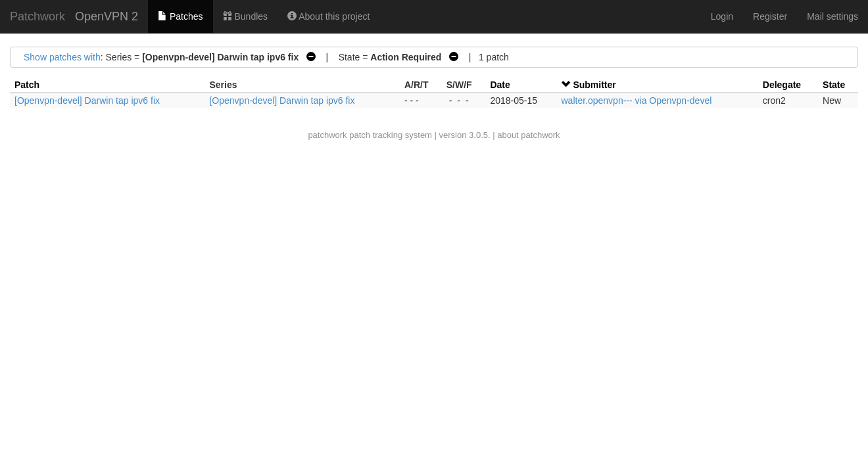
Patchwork (37, 16)
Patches (180, 16)
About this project (328, 16)
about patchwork (528, 135)
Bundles (245, 16)
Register (770, 16)
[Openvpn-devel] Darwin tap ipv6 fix (87, 101)
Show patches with (62, 57)
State (834, 85)
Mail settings (832, 16)
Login (722, 16)
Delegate (782, 85)
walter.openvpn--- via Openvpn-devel (636, 101)
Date (500, 85)
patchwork (327, 135)
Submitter (594, 85)
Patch (27, 85)
